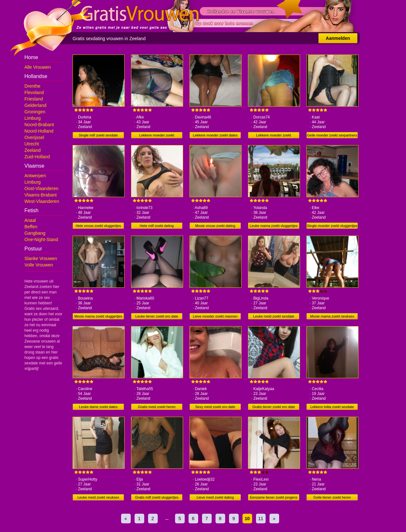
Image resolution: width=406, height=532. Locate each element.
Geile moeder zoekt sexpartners (332, 135)
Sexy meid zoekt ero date (215, 407)
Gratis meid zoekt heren (157, 407)
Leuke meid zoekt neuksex (98, 497)
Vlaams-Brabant (40, 195)
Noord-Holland (39, 131)
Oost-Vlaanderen (41, 188)
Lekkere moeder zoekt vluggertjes (157, 136)
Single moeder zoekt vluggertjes (332, 226)
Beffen (31, 227)
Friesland (34, 99)
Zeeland (33, 150)
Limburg (33, 118)
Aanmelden (338, 38)
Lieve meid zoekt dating (215, 497)
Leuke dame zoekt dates (98, 407)
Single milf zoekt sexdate (98, 135)
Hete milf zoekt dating (157, 226)
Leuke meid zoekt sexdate (274, 316)
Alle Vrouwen (38, 67)
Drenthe (32, 86)
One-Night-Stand (41, 240)
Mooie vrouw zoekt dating (215, 226)
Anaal (30, 220)
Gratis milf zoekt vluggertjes (157, 497)
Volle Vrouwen (39, 265)
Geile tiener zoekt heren (332, 497)
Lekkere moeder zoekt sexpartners (274, 136)
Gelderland (35, 105)
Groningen (35, 112)
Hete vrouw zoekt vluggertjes (98, 226)
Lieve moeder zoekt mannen (215, 316)
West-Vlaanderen (42, 201)
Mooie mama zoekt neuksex (332, 316)
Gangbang (35, 233)
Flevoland (34, 92)
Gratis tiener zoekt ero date (274, 407)
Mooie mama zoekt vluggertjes (98, 316)
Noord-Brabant (39, 125)
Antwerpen (35, 176)
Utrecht (32, 144)
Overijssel (34, 137)
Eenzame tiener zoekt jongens (274, 497)
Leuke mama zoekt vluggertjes (274, 226)
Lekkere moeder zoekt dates (215, 135)
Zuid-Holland (37, 157)
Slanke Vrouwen (41, 258)
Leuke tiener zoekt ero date (157, 316)
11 (261, 519)
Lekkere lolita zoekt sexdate (332, 407)
